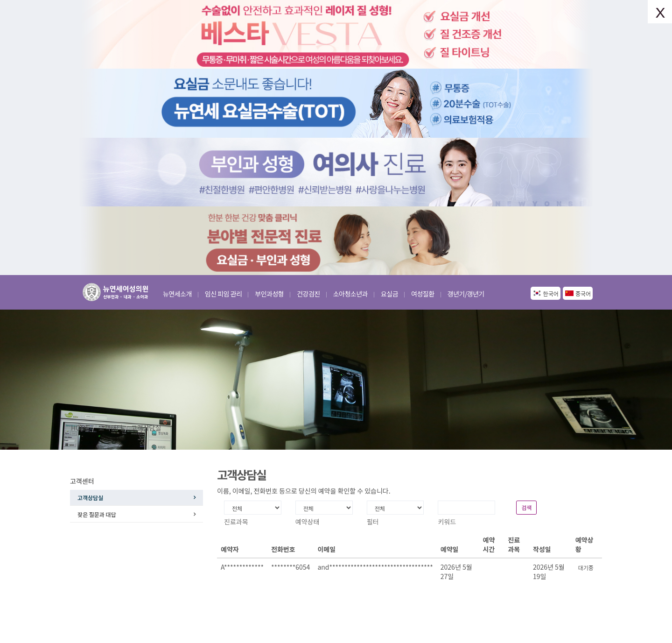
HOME (80, 428)
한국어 (551, 293)
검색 (526, 507)
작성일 (542, 549)
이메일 (326, 549)
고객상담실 (146, 428)
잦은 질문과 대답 (97, 514)
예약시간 (489, 544)
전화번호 (283, 549)
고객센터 (111, 428)
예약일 (450, 549)
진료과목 (514, 544)
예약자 (230, 549)
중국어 (583, 293)
